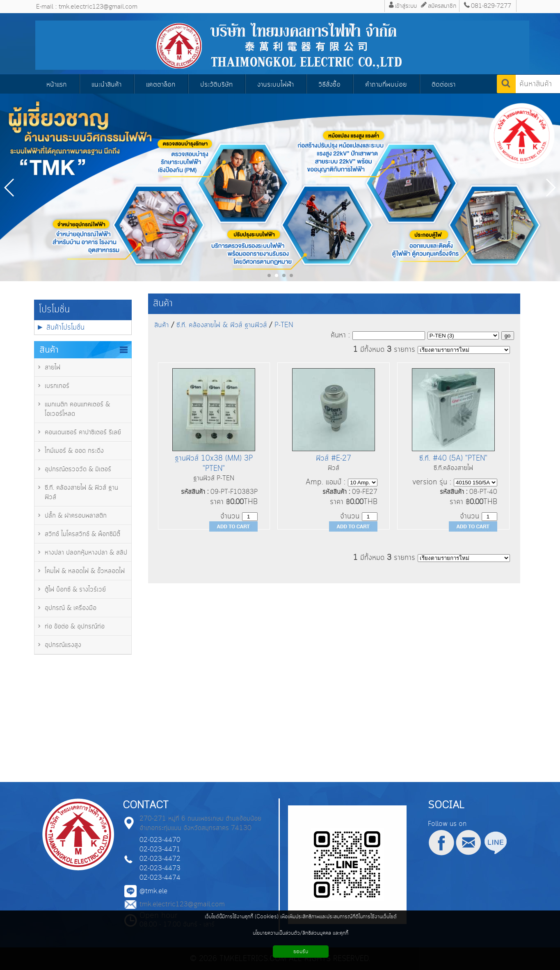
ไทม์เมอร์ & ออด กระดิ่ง (74, 451)
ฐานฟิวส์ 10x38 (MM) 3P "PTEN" (214, 463)
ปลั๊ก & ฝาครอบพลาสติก (76, 516)
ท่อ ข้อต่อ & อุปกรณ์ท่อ (75, 627)
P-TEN (284, 325)
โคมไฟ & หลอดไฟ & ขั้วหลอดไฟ (85, 571)
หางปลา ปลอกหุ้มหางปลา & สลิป (86, 553)
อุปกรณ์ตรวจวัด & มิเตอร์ (78, 469)
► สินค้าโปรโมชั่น (61, 327)
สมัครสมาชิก (442, 6)
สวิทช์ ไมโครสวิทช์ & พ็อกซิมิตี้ (82, 534)
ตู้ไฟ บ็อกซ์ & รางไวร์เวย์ (75, 590)
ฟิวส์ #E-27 (334, 458)
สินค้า (163, 304)
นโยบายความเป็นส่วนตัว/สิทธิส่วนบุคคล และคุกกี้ (301, 933)
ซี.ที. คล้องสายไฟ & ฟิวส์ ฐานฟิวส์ (222, 325)
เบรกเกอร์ (57, 386)
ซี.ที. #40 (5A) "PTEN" (453, 458)
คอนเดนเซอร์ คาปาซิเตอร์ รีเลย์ (83, 432)
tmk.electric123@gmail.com (182, 905)
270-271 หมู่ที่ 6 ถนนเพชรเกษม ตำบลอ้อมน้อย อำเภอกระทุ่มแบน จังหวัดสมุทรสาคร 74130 (200, 823)
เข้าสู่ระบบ (406, 6)
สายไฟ (53, 368)
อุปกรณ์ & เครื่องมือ (71, 608)
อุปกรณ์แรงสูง (63, 645)
